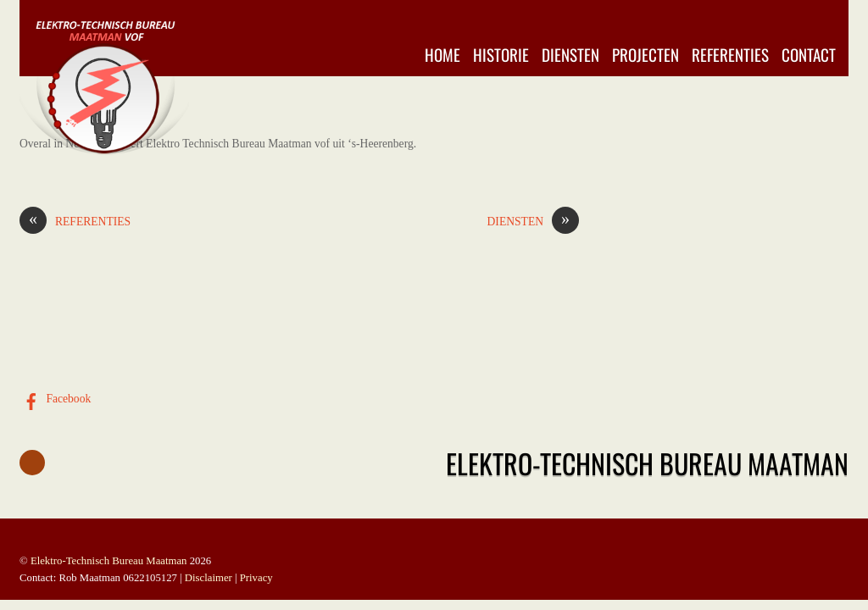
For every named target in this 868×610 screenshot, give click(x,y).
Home (442, 55)
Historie (501, 55)
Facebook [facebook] (55, 399)
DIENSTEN (533, 222)
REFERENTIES (75, 222)
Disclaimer (209, 578)
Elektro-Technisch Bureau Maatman (109, 561)
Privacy (256, 578)
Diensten (570, 55)
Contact (809, 55)
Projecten (645, 55)
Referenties (730, 55)
